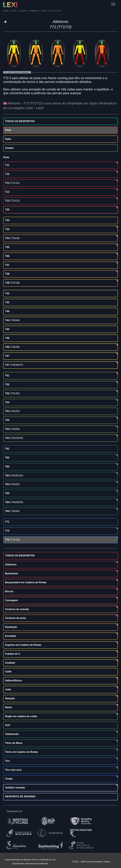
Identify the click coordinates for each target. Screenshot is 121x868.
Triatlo (9, 779)
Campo (9, 148)
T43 (7, 302)
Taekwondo (12, 734)
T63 (7, 467)
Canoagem (12, 600)
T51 (7, 376)
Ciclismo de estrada (17, 609)
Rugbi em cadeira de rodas (21, 716)
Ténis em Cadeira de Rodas (22, 752)
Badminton (12, 573)
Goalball (10, 663)
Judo (8, 689)
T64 (7, 493)
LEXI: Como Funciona (18, 72)
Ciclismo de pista (15, 618)
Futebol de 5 (12, 654)
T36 (7, 256)
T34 (7, 229)
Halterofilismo (13, 681)
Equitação (11, 627)
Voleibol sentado (15, 788)
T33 (7, 220)
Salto (8, 139)
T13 (7, 192)
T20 (7, 210)
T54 (7, 420)
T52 (7, 384)
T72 (7, 531)
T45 (7, 329)
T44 (7, 311)
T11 (7, 165)
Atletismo (61, 22)
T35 (7, 247)
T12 (7, 174)
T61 (7, 449)
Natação (10, 698)
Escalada (10, 636)
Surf (8, 725)
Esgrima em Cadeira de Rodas (23, 645)
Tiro (7, 761)
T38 (7, 274)
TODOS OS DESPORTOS (20, 121)
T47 (7, 356)
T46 (7, 338)
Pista (8, 130)
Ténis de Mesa (14, 743)
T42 (7, 293)
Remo (9, 707)
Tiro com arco (13, 770)
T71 (7, 522)
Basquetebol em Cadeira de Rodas (26, 582)
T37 (7, 265)
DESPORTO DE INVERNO (20, 797)
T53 (7, 402)
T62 (7, 458)
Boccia (9, 591)
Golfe (8, 672)
